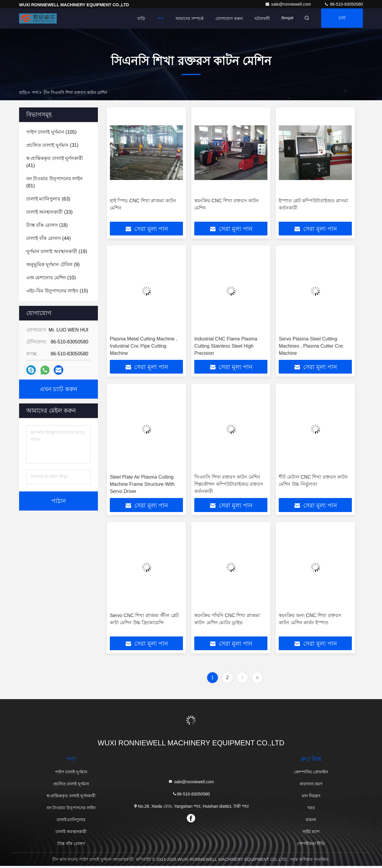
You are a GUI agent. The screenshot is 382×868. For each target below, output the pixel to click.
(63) (48, 199)
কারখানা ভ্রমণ (311, 786)
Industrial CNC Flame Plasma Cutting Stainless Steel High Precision (226, 347)
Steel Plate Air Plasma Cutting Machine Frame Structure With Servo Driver (142, 485)
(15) (57, 291)
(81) (54, 182)
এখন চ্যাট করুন (58, 389)
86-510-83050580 (344, 4)
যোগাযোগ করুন (223, 18)
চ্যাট (341, 18)
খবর (311, 810)
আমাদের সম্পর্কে (184, 18)
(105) (51, 132)
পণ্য (155, 18)
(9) (53, 265)
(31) (52, 145)
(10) (51, 278)
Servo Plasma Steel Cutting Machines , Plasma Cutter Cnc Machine (311, 347)
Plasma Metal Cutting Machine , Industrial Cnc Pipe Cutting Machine (144, 347)
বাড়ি (135, 18)
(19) (57, 251)
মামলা (311, 822)
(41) (55, 162)
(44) (48, 238)
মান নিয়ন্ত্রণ (311, 798)
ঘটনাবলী (257, 18)
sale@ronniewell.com (288, 4)
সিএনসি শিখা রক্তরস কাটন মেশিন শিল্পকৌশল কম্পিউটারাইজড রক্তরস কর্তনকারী (229, 485)
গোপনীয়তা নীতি (311, 846)
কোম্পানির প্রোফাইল (311, 774)
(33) (49, 212)
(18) (47, 225)
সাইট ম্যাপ (311, 834)
